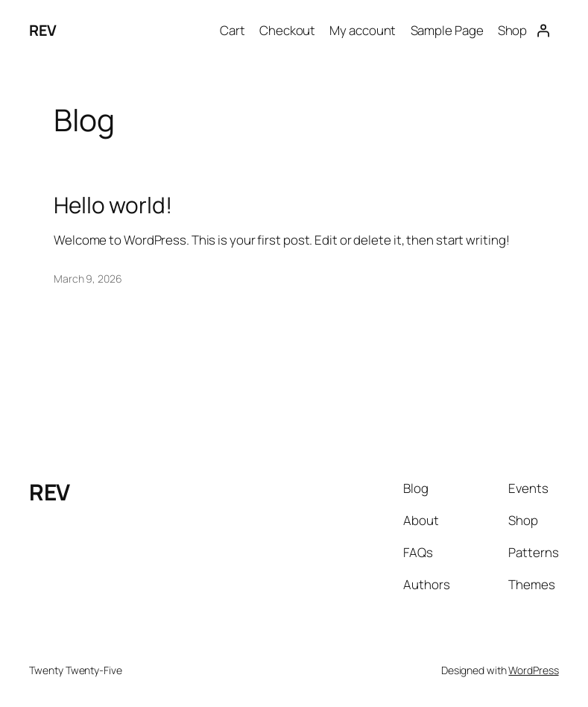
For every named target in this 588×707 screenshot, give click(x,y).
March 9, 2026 (88, 279)
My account (363, 30)
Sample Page (447, 30)
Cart (233, 30)
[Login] (543, 31)
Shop (513, 30)
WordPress (533, 670)
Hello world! (113, 205)
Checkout (287, 30)
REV (43, 30)
